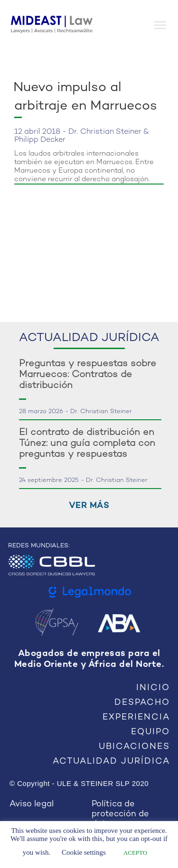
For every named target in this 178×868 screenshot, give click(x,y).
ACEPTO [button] (135, 853)
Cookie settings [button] (84, 852)
